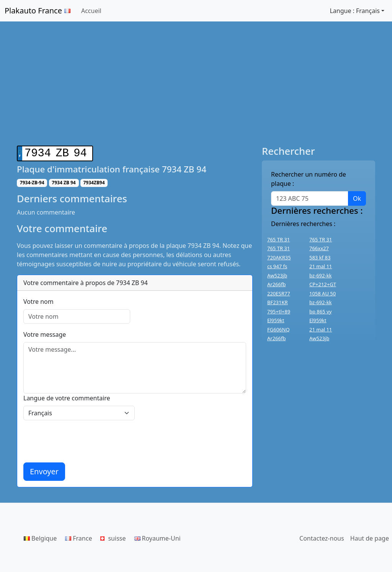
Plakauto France (38, 11)
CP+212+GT (323, 284)
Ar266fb (276, 284)
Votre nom (38, 300)
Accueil (91, 11)
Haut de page (370, 537)
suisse (113, 537)
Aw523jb (277, 275)
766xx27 (319, 248)
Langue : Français (355, 11)
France (78, 537)
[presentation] (82, 440)
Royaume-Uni (158, 537)
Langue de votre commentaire (67, 397)
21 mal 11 (321, 266)
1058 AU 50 (323, 293)
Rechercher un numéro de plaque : (309, 179)
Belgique (40, 537)
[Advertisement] (196, 88)
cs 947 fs (277, 266)
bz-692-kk (321, 275)
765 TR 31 (278, 239)
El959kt (276, 320)
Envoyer (44, 470)
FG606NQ (278, 329)
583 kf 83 (320, 257)
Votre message (45, 333)
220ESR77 (279, 293)
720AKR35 (279, 257)
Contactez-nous (322, 537)
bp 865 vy (320, 311)
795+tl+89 (279, 311)
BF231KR (278, 302)
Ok (357, 198)
